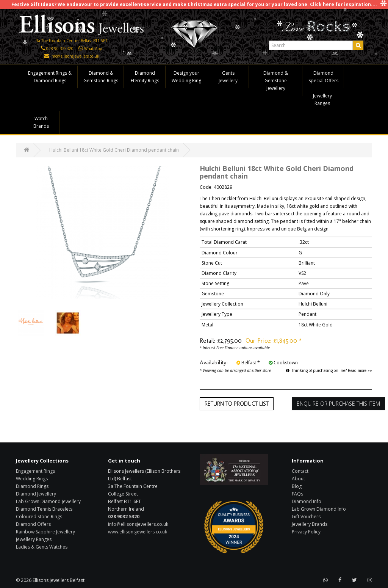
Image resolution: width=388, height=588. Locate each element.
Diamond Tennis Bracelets (44, 509)
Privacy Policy (306, 532)
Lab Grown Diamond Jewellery (48, 501)
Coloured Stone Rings (39, 517)
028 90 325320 (60, 49)
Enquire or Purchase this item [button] (338, 404)
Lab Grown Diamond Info (319, 509)
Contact (300, 471)
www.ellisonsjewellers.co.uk (138, 532)
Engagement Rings (35, 471)
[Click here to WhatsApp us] (81, 49)
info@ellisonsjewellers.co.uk (75, 56)
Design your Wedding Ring (186, 77)
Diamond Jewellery (36, 494)
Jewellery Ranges (322, 100)
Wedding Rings (32, 479)
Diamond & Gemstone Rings (101, 77)
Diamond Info (307, 501)
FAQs (297, 494)
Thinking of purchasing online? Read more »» (329, 370)
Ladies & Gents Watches (42, 547)
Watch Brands (41, 122)
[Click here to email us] (47, 56)
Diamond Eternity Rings (145, 77)
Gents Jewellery (228, 77)
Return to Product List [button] (237, 404)
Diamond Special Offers (323, 77)
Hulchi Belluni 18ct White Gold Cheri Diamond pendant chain (114, 150)
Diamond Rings (32, 486)
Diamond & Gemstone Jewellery (276, 81)
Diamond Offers (33, 524)
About (298, 479)
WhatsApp (93, 49)
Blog (297, 486)
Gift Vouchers (306, 517)
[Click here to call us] (43, 49)
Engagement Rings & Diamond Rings (50, 77)
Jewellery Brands (310, 524)
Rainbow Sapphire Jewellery (45, 532)
